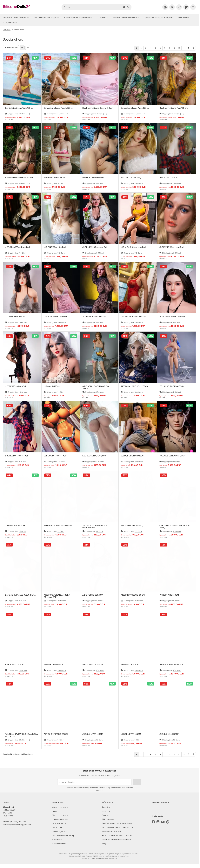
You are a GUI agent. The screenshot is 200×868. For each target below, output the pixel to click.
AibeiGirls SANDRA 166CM (171, 664)
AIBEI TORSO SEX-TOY (93, 595)
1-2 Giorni (61, 183)
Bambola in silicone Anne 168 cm (135, 108)
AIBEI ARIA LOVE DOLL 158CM (135, 386)
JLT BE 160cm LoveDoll (16, 386)
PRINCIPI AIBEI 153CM (169, 595)
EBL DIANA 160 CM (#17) (132, 525)
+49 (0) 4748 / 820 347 (16, 822)
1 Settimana (100, 183)
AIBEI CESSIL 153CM (14, 664)
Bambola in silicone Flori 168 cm (19, 178)
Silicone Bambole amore (16, 18)
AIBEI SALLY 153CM (130, 664)
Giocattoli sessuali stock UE (159, 18)
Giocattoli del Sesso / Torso (79, 18)
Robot (104, 18)
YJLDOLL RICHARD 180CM (133, 456)
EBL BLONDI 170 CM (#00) (94, 456)
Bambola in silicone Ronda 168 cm (58, 108)
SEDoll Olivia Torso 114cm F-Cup (58, 525)
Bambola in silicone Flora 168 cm (173, 108)
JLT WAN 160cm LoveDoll (55, 317)
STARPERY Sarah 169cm (54, 178)
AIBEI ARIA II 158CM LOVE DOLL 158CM (97, 387)
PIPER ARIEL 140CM (168, 178)
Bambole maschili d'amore (126, 18)
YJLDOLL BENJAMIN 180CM (172, 456)
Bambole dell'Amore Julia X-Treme (20, 595)
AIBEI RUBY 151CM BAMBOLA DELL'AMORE (57, 596)
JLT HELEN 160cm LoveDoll (133, 317)
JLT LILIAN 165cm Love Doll (95, 247)
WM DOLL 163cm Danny (93, 178)
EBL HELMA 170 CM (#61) (17, 456)
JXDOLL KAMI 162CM (169, 734)
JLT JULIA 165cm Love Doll (17, 247)
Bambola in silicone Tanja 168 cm (19, 108)
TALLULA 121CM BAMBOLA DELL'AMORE (95, 527)
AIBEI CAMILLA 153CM (93, 664)
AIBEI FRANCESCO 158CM (133, 595)
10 (179, 48)
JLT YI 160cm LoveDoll (15, 317)
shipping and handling (81, 854)
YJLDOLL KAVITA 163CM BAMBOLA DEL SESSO (21, 735)
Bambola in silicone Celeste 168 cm (98, 108)
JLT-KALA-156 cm (52, 386)
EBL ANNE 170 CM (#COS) (172, 386)
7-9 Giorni (177, 183)
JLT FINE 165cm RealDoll (55, 247)
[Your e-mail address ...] (94, 782)
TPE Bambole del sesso (46, 18)
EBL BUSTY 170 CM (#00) (56, 456)
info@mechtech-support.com (19, 825)
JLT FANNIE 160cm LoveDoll (172, 317)
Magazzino (185, 18)
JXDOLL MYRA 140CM (93, 734)
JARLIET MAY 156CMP (15, 525)
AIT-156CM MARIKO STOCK (56, 734)
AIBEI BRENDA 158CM (53, 664)
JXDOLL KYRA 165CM (131, 734)
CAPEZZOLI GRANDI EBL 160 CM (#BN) (174, 527)
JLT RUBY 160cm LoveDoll (94, 317)
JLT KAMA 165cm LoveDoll (171, 247)
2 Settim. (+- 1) (24, 114)
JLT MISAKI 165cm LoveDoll (133, 247)
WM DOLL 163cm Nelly (131, 178)
